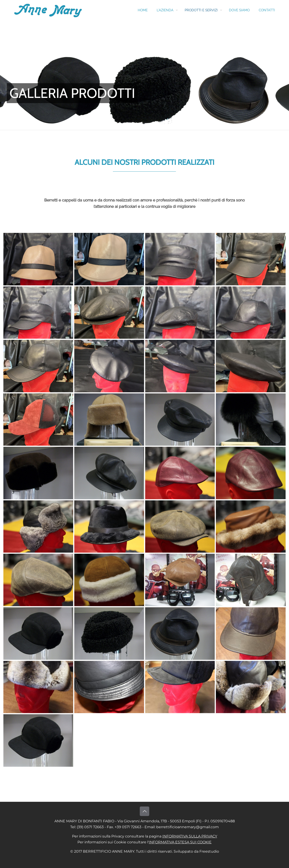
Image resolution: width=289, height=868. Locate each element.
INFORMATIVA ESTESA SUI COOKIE (180, 842)
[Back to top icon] (144, 811)
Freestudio (209, 851)
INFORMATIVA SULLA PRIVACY (190, 836)
